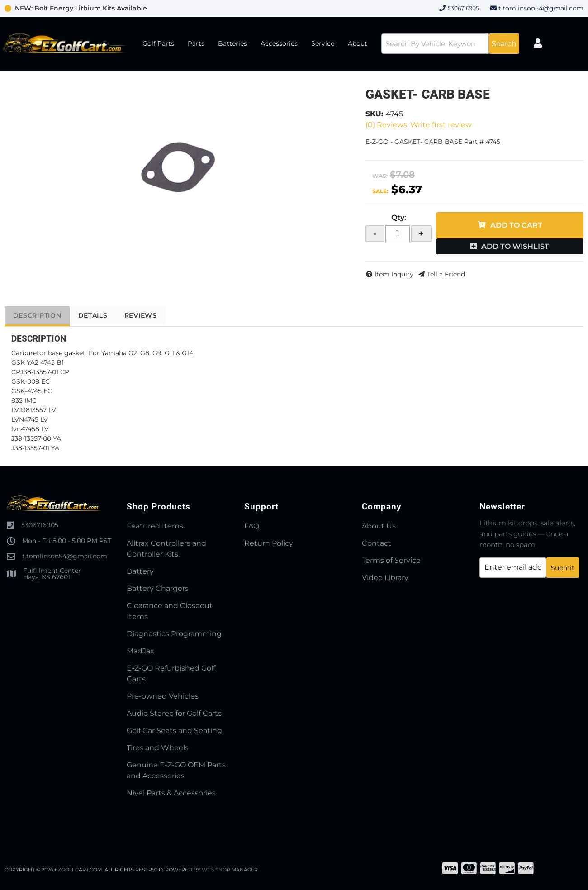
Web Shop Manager (230, 870)
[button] (446, 44)
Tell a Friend (446, 274)
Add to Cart (516, 225)
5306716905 (40, 525)
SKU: (375, 114)
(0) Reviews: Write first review (419, 125)
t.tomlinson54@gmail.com (541, 8)
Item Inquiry (394, 274)
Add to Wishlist (515, 246)
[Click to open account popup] (544, 44)
